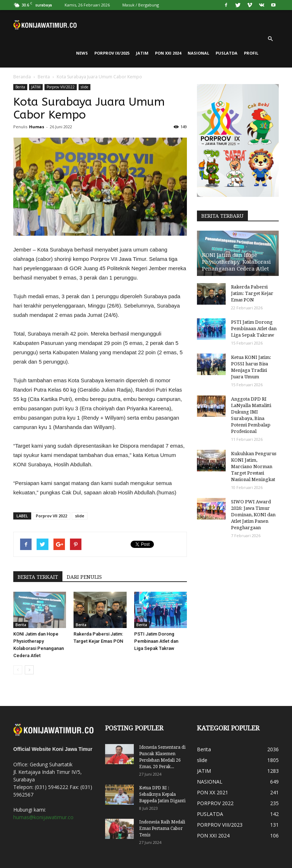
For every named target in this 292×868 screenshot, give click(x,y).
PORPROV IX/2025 (112, 53)
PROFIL (251, 53)
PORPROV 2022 (215, 803)
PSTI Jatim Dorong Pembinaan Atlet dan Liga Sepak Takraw (156, 641)
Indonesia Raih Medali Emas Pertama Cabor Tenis (162, 828)
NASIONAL (198, 53)
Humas (37, 127)
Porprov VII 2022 (51, 516)
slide (84, 87)
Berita (44, 77)
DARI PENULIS (84, 577)
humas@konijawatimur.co (43, 817)
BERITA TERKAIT (38, 577)
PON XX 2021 (213, 792)
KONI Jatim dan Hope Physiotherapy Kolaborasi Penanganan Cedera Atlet (236, 262)
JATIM (142, 53)
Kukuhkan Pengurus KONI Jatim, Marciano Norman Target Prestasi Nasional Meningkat (254, 467)
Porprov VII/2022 (61, 87)
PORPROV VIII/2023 (220, 825)
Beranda (22, 77)
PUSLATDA (227, 53)
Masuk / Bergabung (141, 5)
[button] (270, 39)
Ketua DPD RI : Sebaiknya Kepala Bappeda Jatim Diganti (162, 794)
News (82, 53)
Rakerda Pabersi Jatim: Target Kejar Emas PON (252, 293)
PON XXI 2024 (168, 53)
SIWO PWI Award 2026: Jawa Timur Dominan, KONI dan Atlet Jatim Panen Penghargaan (253, 515)
